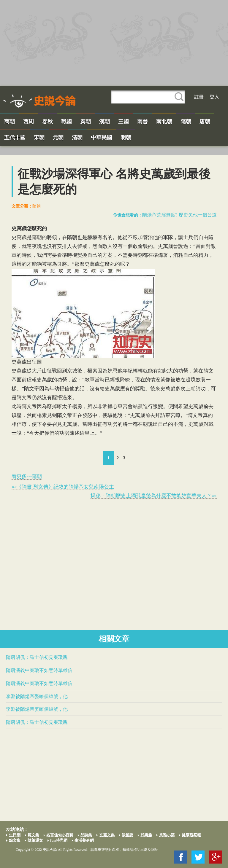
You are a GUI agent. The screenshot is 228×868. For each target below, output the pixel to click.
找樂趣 (146, 835)
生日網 (15, 835)
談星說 (128, 835)
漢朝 (104, 122)
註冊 (199, 97)
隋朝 (186, 122)
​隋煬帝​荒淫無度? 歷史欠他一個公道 (179, 215)
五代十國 (15, 138)
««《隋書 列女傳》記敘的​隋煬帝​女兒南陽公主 (63, 487)
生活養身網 (84, 840)
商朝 (9, 122)
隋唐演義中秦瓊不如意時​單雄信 (39, 670)
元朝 (58, 138)
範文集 (33, 835)
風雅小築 (167, 835)
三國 (123, 122)
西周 (28, 122)
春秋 (47, 122)
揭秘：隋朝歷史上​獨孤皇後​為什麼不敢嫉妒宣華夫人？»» (154, 496)
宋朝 (39, 138)
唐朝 (205, 122)
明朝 (126, 138)
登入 (214, 97)
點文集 (15, 840)
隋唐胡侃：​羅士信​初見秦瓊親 (37, 657)
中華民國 (102, 138)
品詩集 (86, 835)
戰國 (66, 122)
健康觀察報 (191, 835)
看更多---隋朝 (27, 476)
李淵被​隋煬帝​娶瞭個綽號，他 (37, 696)
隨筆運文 (35, 840)
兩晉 (142, 122)
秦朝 (85, 122)
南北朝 (164, 122)
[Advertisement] (114, 43)
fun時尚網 (59, 840)
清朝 (77, 138)
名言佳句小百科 (60, 835)
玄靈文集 (107, 835)
